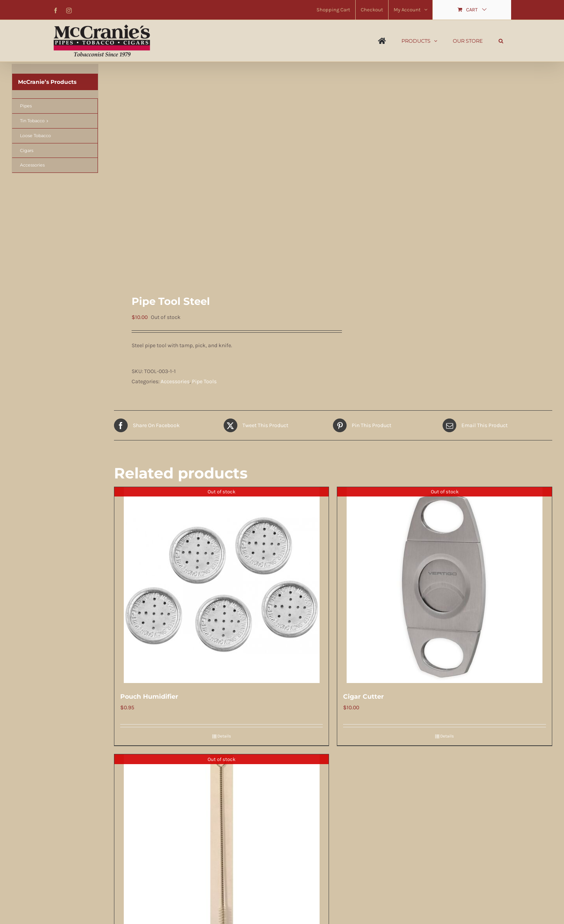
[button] (501, 41)
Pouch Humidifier (149, 697)
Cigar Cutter (363, 697)
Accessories (175, 381)
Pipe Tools (204, 381)
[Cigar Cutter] (445, 585)
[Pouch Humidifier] (222, 585)
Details (224, 736)
